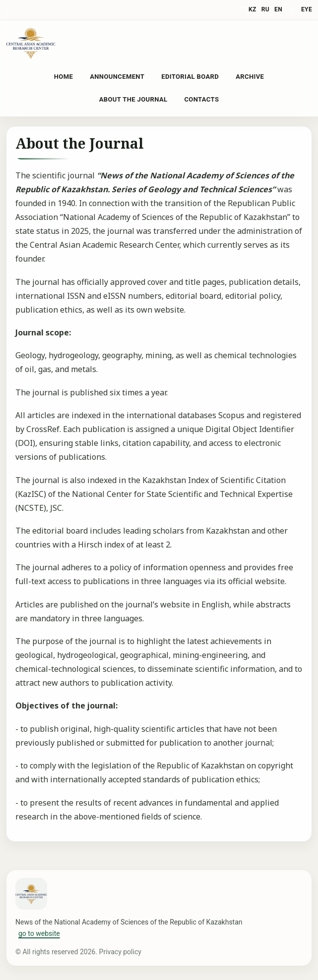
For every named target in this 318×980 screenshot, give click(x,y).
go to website (39, 933)
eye (307, 9)
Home (64, 77)
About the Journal (133, 99)
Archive (250, 77)
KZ (253, 9)
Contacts (201, 99)
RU (265, 9)
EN (278, 9)
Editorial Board (190, 77)
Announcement (117, 77)
